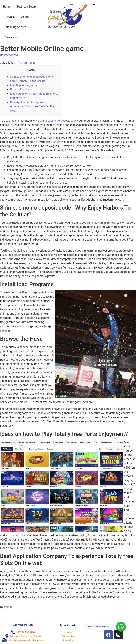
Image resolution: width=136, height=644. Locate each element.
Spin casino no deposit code (59, 121)
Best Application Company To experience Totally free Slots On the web (32, 106)
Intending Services (16, 27)
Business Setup (27, 7)
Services (11, 17)
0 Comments (27, 63)
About (26, 17)
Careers (10, 37)
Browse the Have (21, 89)
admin (8, 607)
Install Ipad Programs (23, 85)
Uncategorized (9, 55)
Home (7, 7)
